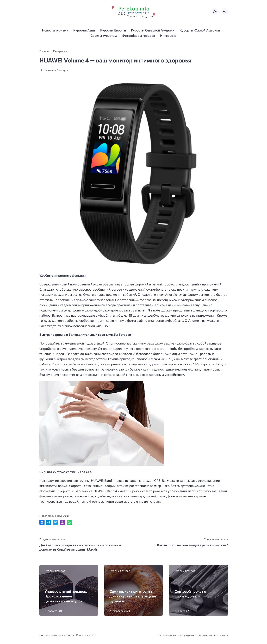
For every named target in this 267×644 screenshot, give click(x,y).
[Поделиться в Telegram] (49, 522)
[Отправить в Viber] (62, 522)
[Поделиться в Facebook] (42, 522)
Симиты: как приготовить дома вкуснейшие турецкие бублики (133, 596)
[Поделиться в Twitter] (55, 522)
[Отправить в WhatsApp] (69, 522)
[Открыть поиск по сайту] (225, 11)
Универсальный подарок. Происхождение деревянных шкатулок (66, 596)
